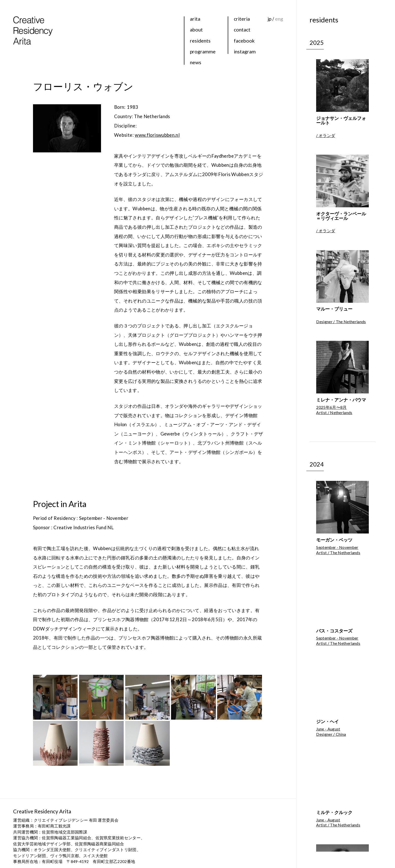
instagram (245, 52)
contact (242, 30)
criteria (242, 19)
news (196, 62)
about (196, 30)
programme (203, 52)
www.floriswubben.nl (157, 135)
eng (279, 19)
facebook (244, 41)
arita (195, 19)
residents (200, 41)
